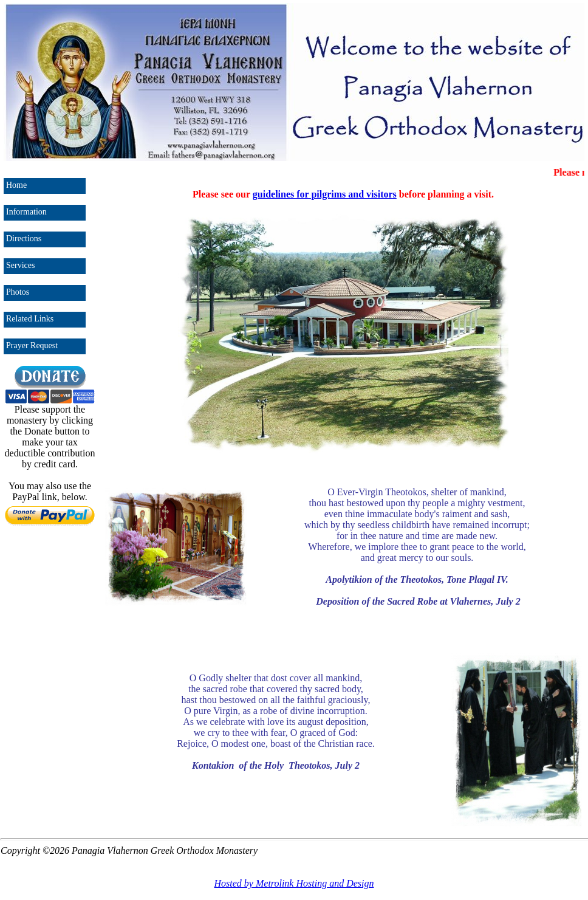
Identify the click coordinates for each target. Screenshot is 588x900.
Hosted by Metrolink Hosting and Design (294, 883)
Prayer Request (32, 345)
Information (26, 212)
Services (20, 265)
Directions (24, 239)
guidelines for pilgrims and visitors (325, 194)
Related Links (30, 319)
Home (16, 185)
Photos (18, 292)
